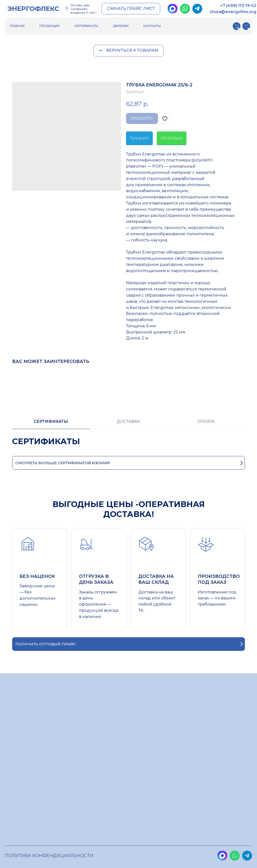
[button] (131, 9)
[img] (173, 9)
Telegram (139, 138)
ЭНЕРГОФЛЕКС (33, 9)
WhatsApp (172, 138)
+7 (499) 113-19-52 (238, 6)
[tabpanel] (128, 446)
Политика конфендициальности (49, 856)
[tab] (51, 424)
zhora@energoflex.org (233, 12)
